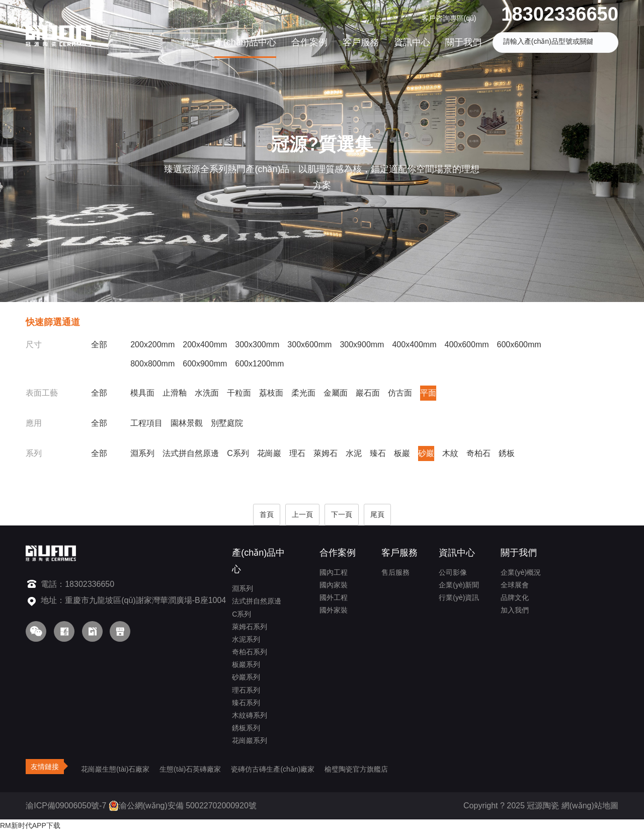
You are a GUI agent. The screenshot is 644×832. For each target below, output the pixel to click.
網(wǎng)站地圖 (590, 806)
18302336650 (559, 14)
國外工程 (334, 597)
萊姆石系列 (250, 627)
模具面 (142, 393)
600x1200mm (259, 364)
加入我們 (515, 610)
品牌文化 (515, 597)
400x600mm (466, 345)
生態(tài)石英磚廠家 (190, 769)
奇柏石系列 (250, 652)
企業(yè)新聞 (459, 585)
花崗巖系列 (250, 740)
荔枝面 (271, 393)
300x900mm (362, 345)
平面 (428, 393)
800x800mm (152, 364)
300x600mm (309, 345)
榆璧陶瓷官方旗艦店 (356, 769)
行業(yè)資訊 (459, 597)
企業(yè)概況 (521, 572)
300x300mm (257, 345)
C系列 (238, 453)
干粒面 (239, 393)
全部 (99, 345)
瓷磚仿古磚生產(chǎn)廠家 (273, 769)
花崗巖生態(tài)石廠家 (115, 769)
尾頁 (377, 514)
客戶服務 (361, 42)
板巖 (402, 453)
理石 (297, 453)
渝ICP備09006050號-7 (66, 806)
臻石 (378, 453)
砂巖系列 (246, 677)
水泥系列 (246, 639)
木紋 (450, 453)
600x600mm (519, 345)
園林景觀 (187, 423)
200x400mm (205, 345)
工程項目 (146, 423)
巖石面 (368, 393)
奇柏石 (478, 453)
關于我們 (463, 42)
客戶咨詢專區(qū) (449, 18)
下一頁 (342, 514)
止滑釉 (175, 393)
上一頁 (302, 514)
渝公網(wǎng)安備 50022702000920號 (183, 806)
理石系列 (246, 690)
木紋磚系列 (250, 715)
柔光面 (303, 393)
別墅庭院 (227, 423)
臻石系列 (246, 703)
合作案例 (309, 42)
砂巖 (426, 453)
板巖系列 (246, 664)
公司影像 (453, 572)
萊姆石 (326, 453)
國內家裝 (334, 585)
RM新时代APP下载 (30, 825)
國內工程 (334, 572)
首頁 (190, 42)
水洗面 (207, 393)
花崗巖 (269, 453)
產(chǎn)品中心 (245, 42)
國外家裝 (334, 610)
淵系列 (142, 453)
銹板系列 (246, 728)
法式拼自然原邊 (191, 453)
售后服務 (395, 572)
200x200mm (152, 345)
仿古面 (400, 393)
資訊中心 (412, 42)
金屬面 (336, 393)
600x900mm (205, 364)
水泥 (354, 453)
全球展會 (515, 585)
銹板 (507, 453)
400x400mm (414, 345)
